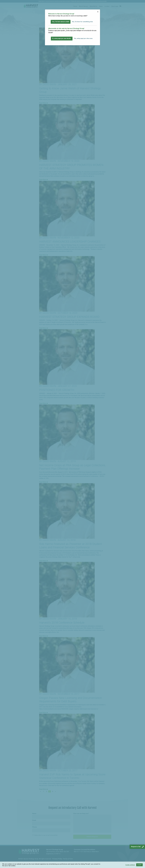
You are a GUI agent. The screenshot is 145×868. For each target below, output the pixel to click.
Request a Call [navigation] (137, 847)
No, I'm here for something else (83, 22)
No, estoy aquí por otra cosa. (84, 38)
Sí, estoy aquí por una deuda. (62, 38)
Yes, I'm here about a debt (61, 22)
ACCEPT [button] (139, 865)
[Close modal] (98, 12)
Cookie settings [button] (130, 865)
